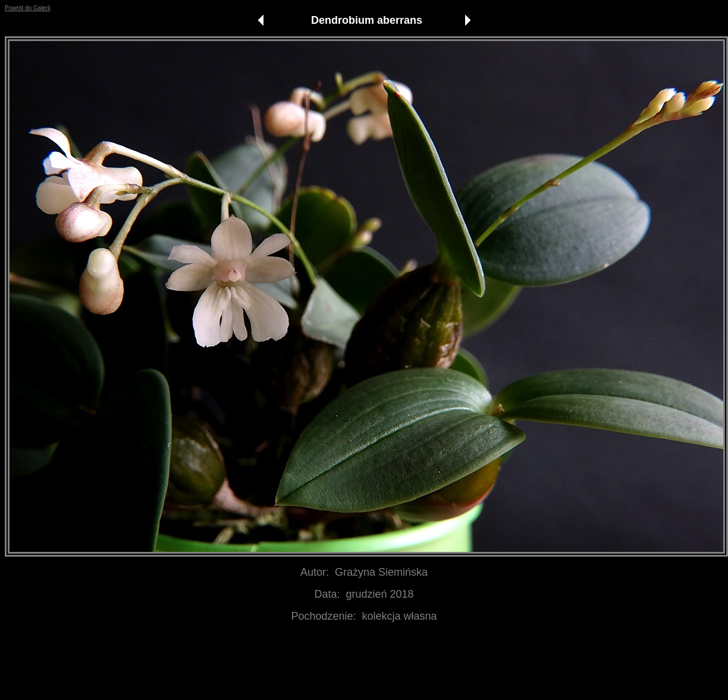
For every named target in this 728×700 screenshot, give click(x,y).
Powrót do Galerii (28, 8)
